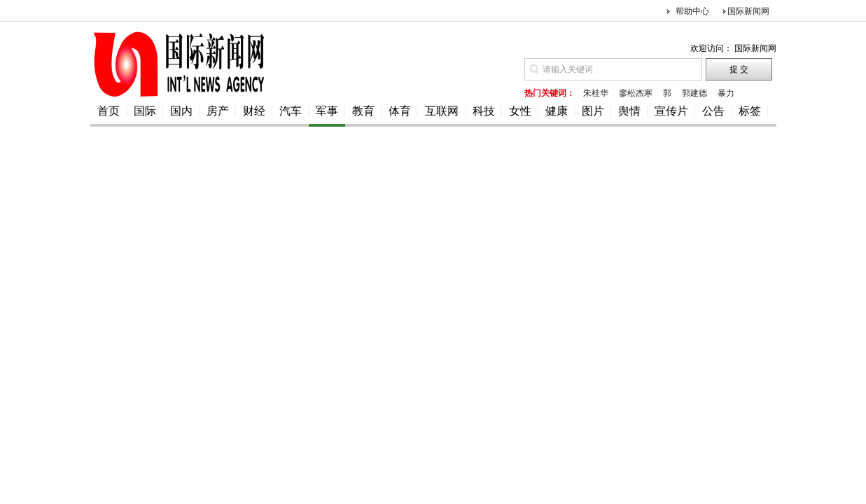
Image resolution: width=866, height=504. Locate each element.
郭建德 (694, 93)
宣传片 (671, 111)
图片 (593, 111)
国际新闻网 (748, 11)
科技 (484, 111)
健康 (557, 111)
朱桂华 (596, 93)
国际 (145, 111)
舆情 (629, 111)
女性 (520, 111)
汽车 (291, 111)
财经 (254, 111)
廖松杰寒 (636, 93)
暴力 (726, 93)
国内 (181, 111)
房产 (218, 111)
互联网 (442, 111)
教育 (363, 111)
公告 (713, 111)
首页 (109, 111)
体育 (400, 111)
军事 (327, 111)
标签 (750, 111)
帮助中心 (692, 11)
